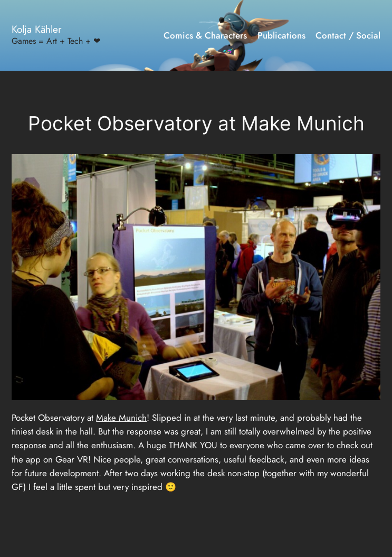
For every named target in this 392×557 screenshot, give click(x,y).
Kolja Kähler (37, 29)
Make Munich (121, 418)
